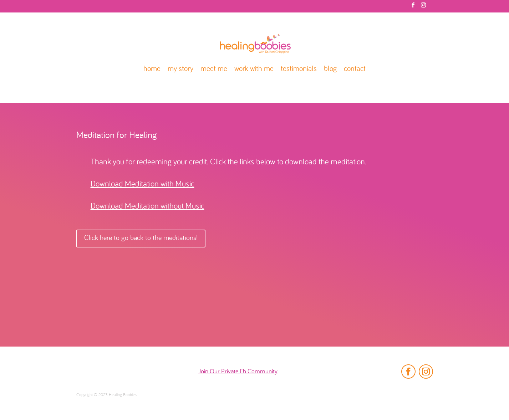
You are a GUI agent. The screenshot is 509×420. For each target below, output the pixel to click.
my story (180, 69)
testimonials (299, 69)
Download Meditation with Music (142, 185)
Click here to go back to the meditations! (141, 238)
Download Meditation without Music (147, 207)
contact (355, 69)
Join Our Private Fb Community (238, 372)
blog (330, 69)
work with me (254, 69)
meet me (214, 69)
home (152, 69)
